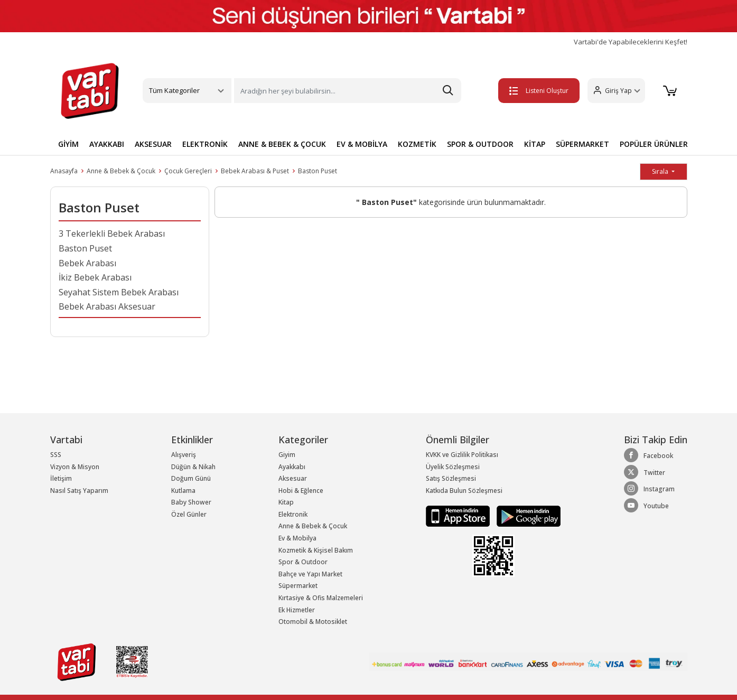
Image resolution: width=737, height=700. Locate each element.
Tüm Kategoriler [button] (174, 90)
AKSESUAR (153, 144)
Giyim (287, 455)
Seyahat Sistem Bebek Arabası (119, 292)
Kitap (286, 502)
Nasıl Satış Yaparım (79, 491)
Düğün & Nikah (193, 467)
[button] (615, 91)
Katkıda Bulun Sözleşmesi (464, 491)
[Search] (348, 91)
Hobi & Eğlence (301, 491)
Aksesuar (293, 478)
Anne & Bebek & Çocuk (121, 171)
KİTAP (535, 144)
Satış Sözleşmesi (451, 478)
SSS (56, 455)
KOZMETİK (417, 144)
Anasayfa (64, 171)
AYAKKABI (107, 144)
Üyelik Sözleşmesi (453, 467)
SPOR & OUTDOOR (480, 144)
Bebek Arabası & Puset (255, 171)
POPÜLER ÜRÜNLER (654, 144)
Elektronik (293, 514)
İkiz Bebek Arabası (95, 277)
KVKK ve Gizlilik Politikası (462, 455)
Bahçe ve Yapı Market (310, 574)
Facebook (649, 455)
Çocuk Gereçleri (188, 171)
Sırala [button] (661, 171)
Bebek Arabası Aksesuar (107, 306)
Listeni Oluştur (537, 91)
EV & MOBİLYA (362, 144)
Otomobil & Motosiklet (313, 622)
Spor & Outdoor (303, 562)
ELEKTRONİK (205, 144)
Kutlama (183, 491)
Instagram (649, 489)
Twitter (645, 472)
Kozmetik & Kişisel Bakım (316, 550)
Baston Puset (318, 171)
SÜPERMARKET (582, 144)
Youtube (646, 506)
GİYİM (68, 144)
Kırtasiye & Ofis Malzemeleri (321, 598)
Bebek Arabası (87, 263)
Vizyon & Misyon (75, 467)
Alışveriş (184, 455)
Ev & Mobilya (297, 538)
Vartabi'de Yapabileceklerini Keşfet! (631, 42)
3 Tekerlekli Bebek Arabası (112, 234)
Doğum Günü (191, 478)
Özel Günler (189, 514)
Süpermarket (298, 586)
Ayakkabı (292, 467)
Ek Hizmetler (297, 610)
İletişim (61, 478)
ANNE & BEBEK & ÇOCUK (282, 144)
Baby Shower (191, 502)
